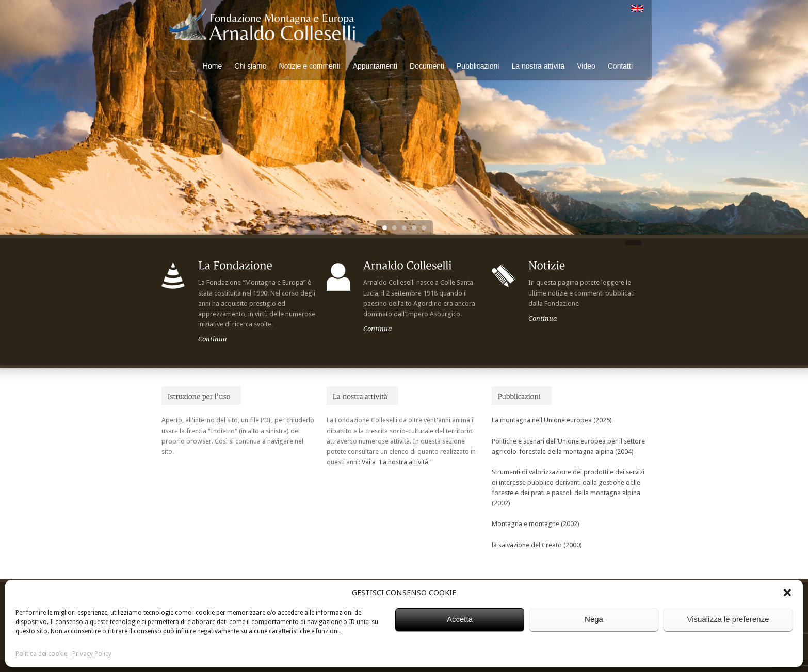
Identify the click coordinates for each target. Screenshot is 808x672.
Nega (594, 619)
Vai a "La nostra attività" (396, 462)
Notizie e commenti (310, 66)
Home (212, 66)
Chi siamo (250, 66)
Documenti (427, 66)
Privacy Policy (92, 654)
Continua (213, 339)
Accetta (460, 619)
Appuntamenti (375, 66)
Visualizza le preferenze (728, 619)
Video (586, 66)
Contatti (620, 66)
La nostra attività (538, 66)
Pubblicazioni (478, 66)
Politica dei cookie (41, 654)
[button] (787, 593)
